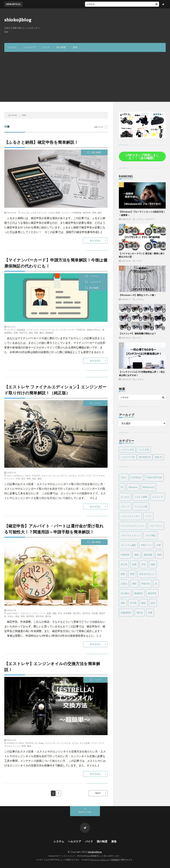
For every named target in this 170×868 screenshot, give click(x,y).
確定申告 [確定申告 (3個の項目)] (152, 593)
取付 (23, 478)
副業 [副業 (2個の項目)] (134, 564)
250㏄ (10, 475)
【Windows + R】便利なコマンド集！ (138, 295)
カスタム (72, 475)
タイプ (81, 475)
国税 (54, 613)
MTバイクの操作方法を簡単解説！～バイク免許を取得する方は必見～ (94, 4)
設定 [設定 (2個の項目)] (153, 603)
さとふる (25, 213)
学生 (60, 613)
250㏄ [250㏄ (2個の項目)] (124, 477)
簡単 (94, 213)
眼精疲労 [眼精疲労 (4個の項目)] (139, 593)
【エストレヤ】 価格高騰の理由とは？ (137, 333)
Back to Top (85, 812)
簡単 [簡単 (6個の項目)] (123, 603)
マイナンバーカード (49, 330)
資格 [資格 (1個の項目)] (158, 457)
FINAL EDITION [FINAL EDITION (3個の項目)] (154, 477)
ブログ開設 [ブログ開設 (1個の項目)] (150, 535)
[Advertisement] (85, 77)
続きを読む (95, 240)
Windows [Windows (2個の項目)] (133, 487)
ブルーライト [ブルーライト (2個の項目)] (156, 526)
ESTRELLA (19, 475)
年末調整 (67, 613)
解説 (100, 213)
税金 (17, 616)
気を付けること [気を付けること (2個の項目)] (147, 574)
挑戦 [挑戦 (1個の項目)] (123, 574)
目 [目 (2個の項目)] (156, 584)
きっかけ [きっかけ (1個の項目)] (125, 497)
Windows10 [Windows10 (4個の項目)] (149, 487)
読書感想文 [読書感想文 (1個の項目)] (126, 613)
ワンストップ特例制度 (71, 213)
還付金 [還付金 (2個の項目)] (140, 613)
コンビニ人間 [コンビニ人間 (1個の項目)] (141, 506)
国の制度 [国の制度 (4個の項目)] (145, 457)
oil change (39, 743)
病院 (31, 333)
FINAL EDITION (33, 475)
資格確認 (49, 333)
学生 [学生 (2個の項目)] (144, 564)
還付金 (48, 616)
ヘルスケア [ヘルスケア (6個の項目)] (128, 457)
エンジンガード (60, 475)
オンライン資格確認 (16, 330)
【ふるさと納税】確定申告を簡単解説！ (41, 142)
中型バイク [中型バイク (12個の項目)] (146, 545)
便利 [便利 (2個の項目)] (159, 555)
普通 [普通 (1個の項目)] (132, 574)
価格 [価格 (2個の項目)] (136, 555)
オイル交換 (85, 743)
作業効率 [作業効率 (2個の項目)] (125, 555)
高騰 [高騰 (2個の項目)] (150, 613)
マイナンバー (33, 330)
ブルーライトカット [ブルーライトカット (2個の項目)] (130, 535)
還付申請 (40, 616)
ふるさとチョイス (39, 213)
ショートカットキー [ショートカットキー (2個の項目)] (130, 516)
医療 (16, 333)
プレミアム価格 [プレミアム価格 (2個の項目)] (128, 545)
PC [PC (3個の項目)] (122, 487)
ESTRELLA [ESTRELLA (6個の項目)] (137, 477)
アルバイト (26, 613)
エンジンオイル (64, 743)
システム (12, 47)
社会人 (11, 616)
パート (42, 613)
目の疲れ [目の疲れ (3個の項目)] (125, 593)
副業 (49, 613)
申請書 (95, 613)
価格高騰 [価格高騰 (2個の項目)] (148, 555)
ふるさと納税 (54, 213)
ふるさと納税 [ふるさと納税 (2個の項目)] (141, 497)
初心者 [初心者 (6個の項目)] (124, 564)
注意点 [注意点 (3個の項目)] (124, 584)
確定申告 (87, 213)
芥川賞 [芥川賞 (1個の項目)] (133, 603)
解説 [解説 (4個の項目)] (144, 603)
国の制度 (61, 47)
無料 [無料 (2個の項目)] (134, 584)
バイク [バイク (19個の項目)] (148, 516)
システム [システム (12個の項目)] (127, 450)
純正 (34, 478)
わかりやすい (13, 613)
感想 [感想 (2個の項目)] (153, 564)
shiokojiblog (18, 20)
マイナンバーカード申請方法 (72, 330)
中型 (18, 478)
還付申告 (30, 616)
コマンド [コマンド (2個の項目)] (125, 506)
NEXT (98, 793)
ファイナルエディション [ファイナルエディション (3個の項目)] (133, 526)
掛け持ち (77, 613)
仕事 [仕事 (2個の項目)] (159, 545)
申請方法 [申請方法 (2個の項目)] (146, 584)
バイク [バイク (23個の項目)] (143, 450)
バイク (46, 47)
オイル (75, 743)
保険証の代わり (94, 330)
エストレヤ (46, 475)
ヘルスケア (30, 47)
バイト (35, 613)
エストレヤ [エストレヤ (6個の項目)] (158, 497)
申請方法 (23, 333)
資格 (75, 47)
